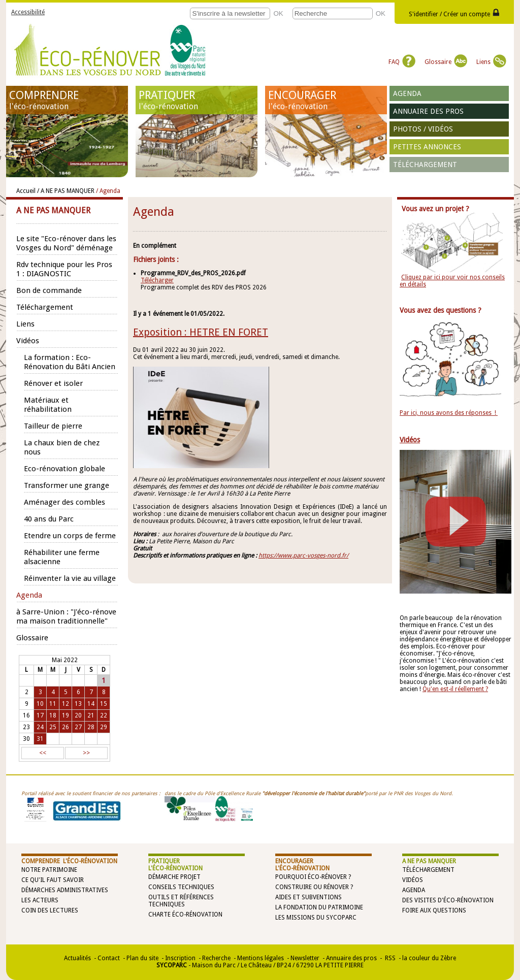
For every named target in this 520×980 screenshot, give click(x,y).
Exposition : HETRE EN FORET (201, 332)
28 (91, 727)
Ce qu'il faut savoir (53, 880)
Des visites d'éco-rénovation (448, 900)
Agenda (407, 93)
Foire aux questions (434, 910)
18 (53, 715)
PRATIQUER (197, 100)
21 (91, 715)
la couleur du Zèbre (429, 958)
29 (104, 727)
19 (66, 715)
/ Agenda (108, 191)
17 (40, 715)
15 (104, 704)
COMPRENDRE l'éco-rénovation (69, 861)
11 (53, 704)
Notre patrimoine (49, 870)
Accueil (26, 191)
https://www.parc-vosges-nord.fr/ (303, 556)
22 (104, 715)
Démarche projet (174, 877)
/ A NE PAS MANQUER (66, 191)
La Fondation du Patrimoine (319, 907)
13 (78, 704)
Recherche (216, 958)
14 (91, 704)
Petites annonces (427, 147)
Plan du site (142, 958)
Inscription (180, 958)
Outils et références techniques (181, 901)
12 (66, 704)
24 (40, 727)
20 (78, 715)
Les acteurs (40, 900)
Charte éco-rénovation (185, 914)
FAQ (402, 62)
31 (40, 739)
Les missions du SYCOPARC (316, 918)
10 (40, 704)
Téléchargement (425, 165)
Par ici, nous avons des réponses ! (449, 413)
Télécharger (157, 280)
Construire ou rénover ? (314, 887)
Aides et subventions (308, 897)
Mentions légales (261, 958)
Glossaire (446, 62)
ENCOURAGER (326, 100)
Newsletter (305, 958)
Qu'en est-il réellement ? (455, 689)
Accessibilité (28, 12)
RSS (389, 958)
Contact (109, 958)
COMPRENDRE (67, 100)
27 (78, 727)
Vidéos (413, 880)
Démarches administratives (65, 890)
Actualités (77, 958)
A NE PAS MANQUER (429, 861)
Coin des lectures (50, 910)
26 (66, 727)
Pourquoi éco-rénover (311, 877)
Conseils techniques (181, 887)
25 (53, 727)
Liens (491, 62)
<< (43, 753)
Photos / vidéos (423, 129)
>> (86, 753)
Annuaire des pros (428, 111)
